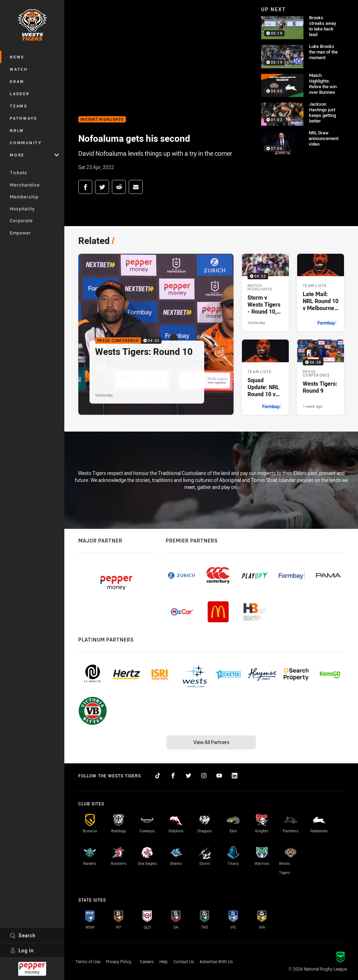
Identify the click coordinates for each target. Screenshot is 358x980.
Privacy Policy (119, 961)
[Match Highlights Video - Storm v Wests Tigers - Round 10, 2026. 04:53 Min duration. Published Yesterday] (265, 292)
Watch (19, 69)
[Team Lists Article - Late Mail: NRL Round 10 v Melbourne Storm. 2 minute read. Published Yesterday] (321, 292)
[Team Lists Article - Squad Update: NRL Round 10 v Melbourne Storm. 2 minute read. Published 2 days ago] (265, 377)
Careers (147, 961)
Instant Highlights (102, 120)
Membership (24, 197)
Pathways (24, 118)
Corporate (21, 220)
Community (26, 143)
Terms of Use (88, 961)
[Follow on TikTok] (158, 776)
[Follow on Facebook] (173, 776)
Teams (19, 106)
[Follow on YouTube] (219, 776)
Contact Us (184, 961)
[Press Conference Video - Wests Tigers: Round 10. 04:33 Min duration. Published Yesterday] (156, 334)
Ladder (20, 94)
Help (164, 961)
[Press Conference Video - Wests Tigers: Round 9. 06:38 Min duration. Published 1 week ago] (321, 377)
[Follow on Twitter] (188, 776)
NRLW (17, 130)
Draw (17, 81)
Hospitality (22, 209)
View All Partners (211, 742)
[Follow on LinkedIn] (235, 776)
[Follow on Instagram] (204, 776)
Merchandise (25, 185)
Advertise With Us (216, 961)
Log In (22, 950)
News (17, 57)
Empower (20, 233)
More (34, 155)
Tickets (19, 173)
